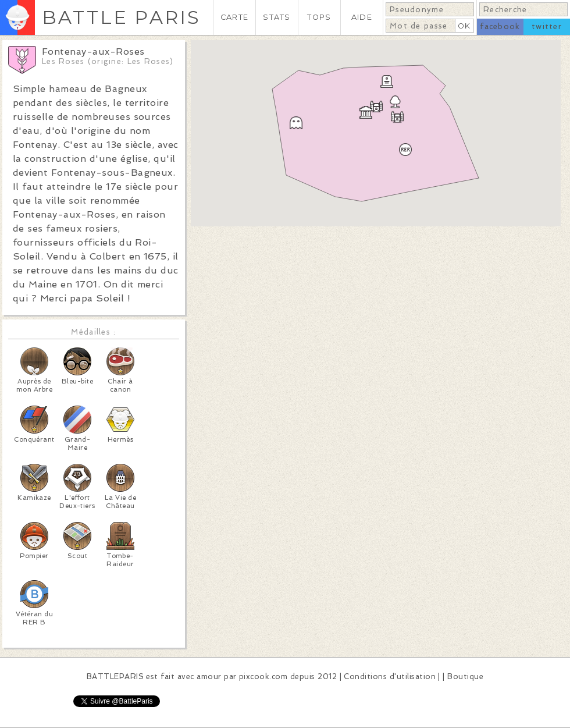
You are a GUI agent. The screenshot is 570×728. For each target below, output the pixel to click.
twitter (547, 26)
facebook (500, 26)
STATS (277, 17)
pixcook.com (263, 676)
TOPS (319, 17)
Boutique (465, 676)
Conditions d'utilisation (390, 676)
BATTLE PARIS (121, 17)
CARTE (234, 17)
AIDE (362, 17)
